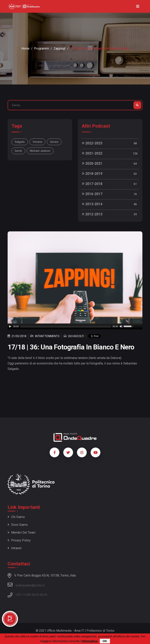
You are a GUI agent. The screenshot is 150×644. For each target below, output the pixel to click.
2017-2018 (92, 184)
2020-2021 (92, 163)
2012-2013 (92, 214)
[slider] (66, 326)
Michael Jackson (40, 151)
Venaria (37, 142)
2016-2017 (92, 194)
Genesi (54, 142)
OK (105, 641)
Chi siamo (16, 517)
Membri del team (21, 533)
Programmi (42, 48)
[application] (75, 326)
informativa (90, 641)
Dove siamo (18, 525)
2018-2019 (92, 174)
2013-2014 (92, 204)
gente (18, 151)
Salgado (20, 142)
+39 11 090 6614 (27, 595)
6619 (44, 595)
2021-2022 (92, 153)
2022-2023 (92, 143)
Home (25, 48)
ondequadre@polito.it (26, 585)
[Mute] (121, 326)
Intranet (15, 548)
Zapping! (60, 48)
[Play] (10, 326)
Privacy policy (19, 540)
